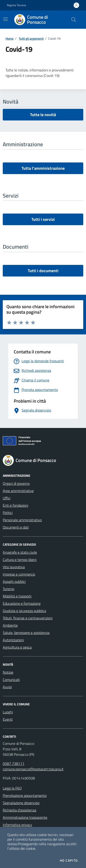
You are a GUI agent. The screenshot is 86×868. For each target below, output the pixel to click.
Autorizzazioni (13, 640)
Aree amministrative (18, 491)
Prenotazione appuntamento (25, 795)
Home (10, 38)
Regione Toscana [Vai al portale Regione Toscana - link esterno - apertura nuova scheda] (16, 5)
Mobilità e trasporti (17, 596)
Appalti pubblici (14, 581)
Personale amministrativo (22, 520)
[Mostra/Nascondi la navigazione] (6, 19)
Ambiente (10, 625)
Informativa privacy (17, 825)
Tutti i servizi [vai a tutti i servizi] (43, 219)
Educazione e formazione (22, 603)
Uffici (7, 498)
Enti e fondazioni (15, 505)
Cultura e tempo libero (20, 560)
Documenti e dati (16, 527)
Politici (8, 513)
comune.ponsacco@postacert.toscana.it (33, 769)
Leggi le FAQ (12, 788)
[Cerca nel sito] (74, 20)
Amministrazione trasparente (25, 817)
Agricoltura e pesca (17, 647)
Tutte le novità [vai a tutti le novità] (43, 115)
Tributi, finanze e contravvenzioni (28, 618)
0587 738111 (14, 764)
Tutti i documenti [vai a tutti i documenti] (43, 271)
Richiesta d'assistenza (19, 810)
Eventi (8, 719)
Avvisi (7, 687)
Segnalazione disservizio (21, 803)
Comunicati (11, 680)
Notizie (8, 672)
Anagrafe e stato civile (20, 552)
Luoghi (8, 712)
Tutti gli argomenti (31, 38)
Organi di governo (16, 483)
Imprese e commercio (19, 574)
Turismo (8, 589)
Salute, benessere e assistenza (26, 633)
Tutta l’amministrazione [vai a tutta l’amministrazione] (43, 168)
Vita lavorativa (14, 567)
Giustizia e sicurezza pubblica (24, 611)
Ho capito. (69, 860)
